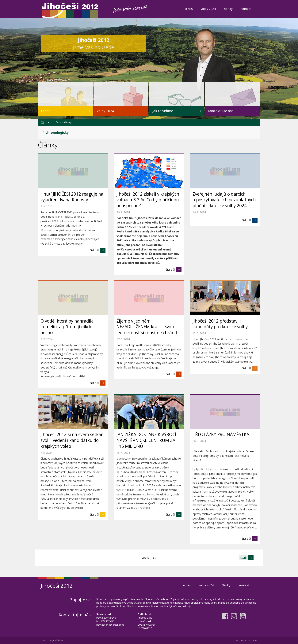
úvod (59, 122)
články (228, 9)
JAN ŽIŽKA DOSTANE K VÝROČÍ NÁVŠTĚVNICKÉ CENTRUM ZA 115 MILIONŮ (146, 440)
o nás (189, 9)
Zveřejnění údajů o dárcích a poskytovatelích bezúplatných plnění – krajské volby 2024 (224, 200)
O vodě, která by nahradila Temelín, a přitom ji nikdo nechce (67, 327)
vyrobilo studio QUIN (246, 640)
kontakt (246, 9)
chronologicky (57, 133)
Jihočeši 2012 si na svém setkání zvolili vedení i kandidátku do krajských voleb (73, 440)
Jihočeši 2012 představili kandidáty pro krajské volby (220, 324)
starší (244, 558)
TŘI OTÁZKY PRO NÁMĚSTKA (221, 434)
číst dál (94, 250)
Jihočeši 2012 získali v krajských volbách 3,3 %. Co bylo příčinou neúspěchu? (148, 200)
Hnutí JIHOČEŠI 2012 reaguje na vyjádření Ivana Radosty (72, 197)
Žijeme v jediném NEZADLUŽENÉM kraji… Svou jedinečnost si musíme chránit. (148, 327)
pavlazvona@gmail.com (110, 625)
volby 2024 (208, 9)
